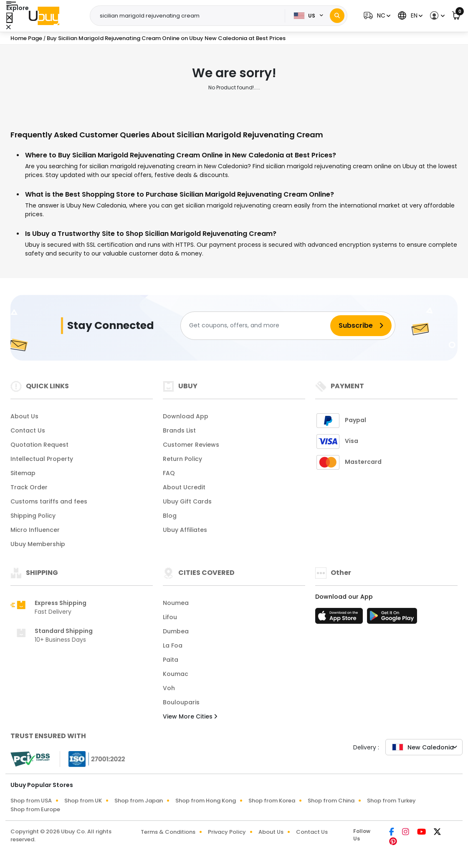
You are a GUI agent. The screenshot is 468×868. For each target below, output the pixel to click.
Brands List (179, 430)
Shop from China (331, 801)
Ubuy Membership (38, 544)
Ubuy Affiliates (185, 530)
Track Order (29, 487)
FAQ (169, 473)
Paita (171, 660)
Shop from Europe (35, 809)
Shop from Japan (139, 801)
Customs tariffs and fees (49, 501)
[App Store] (340, 618)
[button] (376, 16)
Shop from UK (83, 801)
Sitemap (23, 473)
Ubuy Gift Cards (187, 501)
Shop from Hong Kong (206, 801)
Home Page (26, 38)
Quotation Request (39, 445)
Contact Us (28, 430)
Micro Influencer (35, 530)
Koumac (176, 674)
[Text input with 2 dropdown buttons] (190, 16)
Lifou (170, 617)
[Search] (337, 16)
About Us (24, 416)
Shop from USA (31, 801)
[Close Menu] (9, 18)
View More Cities (190, 716)
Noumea (176, 603)
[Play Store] (392, 618)
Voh (169, 688)
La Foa (173, 645)
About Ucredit (184, 487)
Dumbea (176, 631)
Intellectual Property (42, 459)
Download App (186, 416)
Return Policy (182, 459)
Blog (170, 516)
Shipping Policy (33, 516)
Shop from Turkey (391, 801)
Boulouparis (181, 702)
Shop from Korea (272, 801)
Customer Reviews (191, 445)
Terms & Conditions (168, 832)
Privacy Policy (227, 832)
